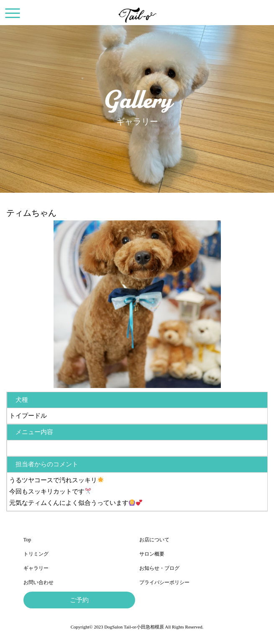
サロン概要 (152, 554)
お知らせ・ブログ (159, 568)
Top (27, 540)
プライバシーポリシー (164, 582)
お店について (154, 540)
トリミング (36, 554)
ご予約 (79, 600)
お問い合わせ (38, 582)
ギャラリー (36, 568)
